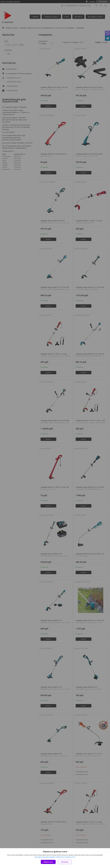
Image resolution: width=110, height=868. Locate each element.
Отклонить (65, 862)
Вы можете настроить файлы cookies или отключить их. (54, 857)
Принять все (48, 862)
